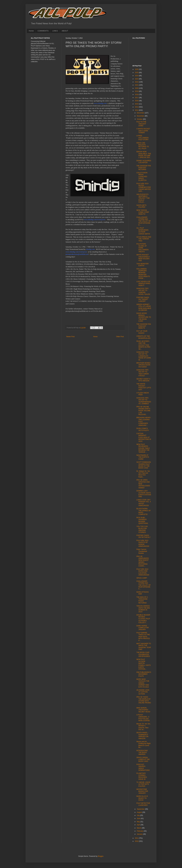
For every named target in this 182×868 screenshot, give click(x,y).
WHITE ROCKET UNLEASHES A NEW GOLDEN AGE (143, 258)
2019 (137, 91)
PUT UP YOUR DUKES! (142, 332)
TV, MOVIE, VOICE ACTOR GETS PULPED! (143, 784)
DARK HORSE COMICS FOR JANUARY (143, 628)
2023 (137, 79)
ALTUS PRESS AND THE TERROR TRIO (144, 239)
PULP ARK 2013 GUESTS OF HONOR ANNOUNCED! (143, 543)
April (139, 825)
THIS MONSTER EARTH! (143, 265)
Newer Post (70, 337)
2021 (137, 85)
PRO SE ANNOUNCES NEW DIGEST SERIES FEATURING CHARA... (143, 561)
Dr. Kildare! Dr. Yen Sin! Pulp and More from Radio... (143, 474)
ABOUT (65, 31)
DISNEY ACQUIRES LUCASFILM (144, 162)
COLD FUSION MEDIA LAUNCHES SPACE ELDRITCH (142, 177)
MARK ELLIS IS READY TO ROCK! (142, 798)
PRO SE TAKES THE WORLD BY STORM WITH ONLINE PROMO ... (144, 701)
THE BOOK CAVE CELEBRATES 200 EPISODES (143, 654)
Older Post (120, 337)
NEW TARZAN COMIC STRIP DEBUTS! (143, 212)
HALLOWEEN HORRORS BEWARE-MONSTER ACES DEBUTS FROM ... (143, 274)
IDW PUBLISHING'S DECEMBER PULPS (144, 674)
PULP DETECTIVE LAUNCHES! (143, 804)
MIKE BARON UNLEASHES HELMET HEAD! (143, 710)
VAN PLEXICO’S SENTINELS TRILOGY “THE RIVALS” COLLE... (143, 198)
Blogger (101, 856)
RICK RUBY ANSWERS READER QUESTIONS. (142, 520)
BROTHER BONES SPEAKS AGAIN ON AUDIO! (143, 365)
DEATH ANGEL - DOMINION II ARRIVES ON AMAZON (142, 736)
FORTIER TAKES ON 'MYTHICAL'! (143, 536)
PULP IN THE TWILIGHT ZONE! (141, 124)
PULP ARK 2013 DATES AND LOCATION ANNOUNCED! (143, 572)
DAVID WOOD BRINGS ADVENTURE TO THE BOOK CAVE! (144, 317)
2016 (137, 101)
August (140, 812)
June (139, 818)
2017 (137, 98)
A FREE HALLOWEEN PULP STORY (142, 138)
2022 (137, 82)
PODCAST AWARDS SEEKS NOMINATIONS (143, 767)
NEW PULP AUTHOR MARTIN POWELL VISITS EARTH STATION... (144, 664)
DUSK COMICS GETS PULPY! (143, 429)
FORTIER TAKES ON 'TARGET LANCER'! (143, 299)
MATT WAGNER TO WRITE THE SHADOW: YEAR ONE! (144, 646)
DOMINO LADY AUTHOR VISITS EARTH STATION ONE (144, 494)
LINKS (55, 31)
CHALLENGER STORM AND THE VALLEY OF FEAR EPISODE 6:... (144, 221)
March (139, 828)
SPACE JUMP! (142, 578)
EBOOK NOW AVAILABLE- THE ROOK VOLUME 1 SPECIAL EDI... (144, 155)
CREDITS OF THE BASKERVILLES (143, 337)
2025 (137, 73)
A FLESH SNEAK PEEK (143, 394)
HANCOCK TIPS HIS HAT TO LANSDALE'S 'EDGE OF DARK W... (144, 356)
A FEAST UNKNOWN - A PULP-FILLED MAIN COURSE (143, 718)
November (141, 116)
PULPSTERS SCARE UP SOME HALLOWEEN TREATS (142, 248)
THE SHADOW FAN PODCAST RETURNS (144, 168)
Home (31, 31)
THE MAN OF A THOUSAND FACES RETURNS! (142, 600)
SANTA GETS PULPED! (141, 206)
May (139, 822)
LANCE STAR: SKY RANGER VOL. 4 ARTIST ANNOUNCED (144, 503)
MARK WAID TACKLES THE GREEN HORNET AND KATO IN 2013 (143, 683)
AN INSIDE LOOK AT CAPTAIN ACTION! (143, 692)
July (139, 815)
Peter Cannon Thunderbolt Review (142, 551)
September (141, 809)
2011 (137, 838)
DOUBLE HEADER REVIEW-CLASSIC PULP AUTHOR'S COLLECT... (143, 619)
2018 (137, 95)
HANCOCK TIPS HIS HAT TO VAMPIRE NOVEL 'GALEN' (143, 291)
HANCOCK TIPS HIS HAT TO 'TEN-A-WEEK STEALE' (143, 373)
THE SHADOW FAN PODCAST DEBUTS (144, 326)
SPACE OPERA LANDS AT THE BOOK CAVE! (143, 759)
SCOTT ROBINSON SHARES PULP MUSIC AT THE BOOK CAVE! (144, 465)
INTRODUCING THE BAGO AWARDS (142, 753)
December (141, 113)
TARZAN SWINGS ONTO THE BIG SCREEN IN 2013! (143, 609)
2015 (137, 104)
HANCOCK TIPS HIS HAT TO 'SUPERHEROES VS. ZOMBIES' (144, 401)
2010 (137, 841)
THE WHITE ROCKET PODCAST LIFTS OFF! (144, 387)
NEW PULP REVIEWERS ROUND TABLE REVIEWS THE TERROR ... (143, 448)
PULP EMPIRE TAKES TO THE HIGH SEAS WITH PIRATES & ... (143, 637)
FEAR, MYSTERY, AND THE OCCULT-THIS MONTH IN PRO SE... (143, 345)
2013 (137, 107)
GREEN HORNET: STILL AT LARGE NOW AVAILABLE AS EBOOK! (144, 307)
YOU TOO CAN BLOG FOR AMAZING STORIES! (142, 529)
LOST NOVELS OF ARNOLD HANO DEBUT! (143, 284)
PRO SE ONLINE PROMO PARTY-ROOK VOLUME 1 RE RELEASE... (143, 411)
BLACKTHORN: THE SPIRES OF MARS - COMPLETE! (144, 512)
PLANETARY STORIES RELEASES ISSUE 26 (142, 776)
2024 (137, 76)
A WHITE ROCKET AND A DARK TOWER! (143, 131)
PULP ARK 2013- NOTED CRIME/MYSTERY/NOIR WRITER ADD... (144, 187)
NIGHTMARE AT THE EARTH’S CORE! (143, 457)
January (140, 834)
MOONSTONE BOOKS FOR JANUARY (142, 791)
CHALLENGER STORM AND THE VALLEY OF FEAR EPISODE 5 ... (144, 585)
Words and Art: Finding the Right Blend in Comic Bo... (144, 744)
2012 (137, 110)
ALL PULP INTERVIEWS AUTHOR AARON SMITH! (143, 231)
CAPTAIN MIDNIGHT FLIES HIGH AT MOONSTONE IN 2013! (144, 437)
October (140, 119)
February (140, 831)
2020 (137, 88)
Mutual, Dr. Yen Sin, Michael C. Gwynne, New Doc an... (143, 727)
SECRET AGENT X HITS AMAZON (143, 380)
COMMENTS (43, 31)
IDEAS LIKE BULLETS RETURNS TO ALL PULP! (143, 146)
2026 (137, 69)
